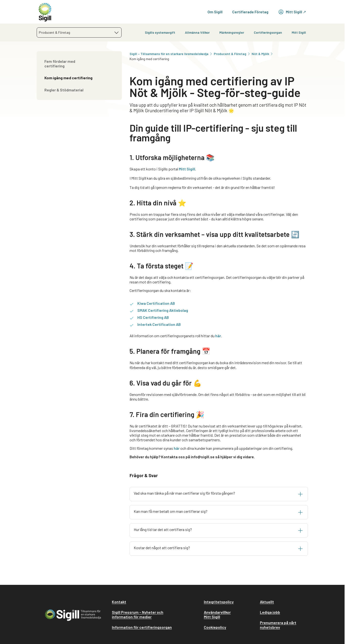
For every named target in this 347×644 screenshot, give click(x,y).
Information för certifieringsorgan (142, 627)
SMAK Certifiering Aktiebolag (163, 310)
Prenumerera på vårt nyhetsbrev (278, 625)
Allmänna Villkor (197, 32)
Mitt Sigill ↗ (292, 12)
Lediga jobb (270, 612)
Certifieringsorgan (268, 32)
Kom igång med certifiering (68, 78)
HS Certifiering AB (153, 317)
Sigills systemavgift (160, 32)
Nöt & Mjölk (263, 54)
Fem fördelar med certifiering (60, 64)
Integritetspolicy (219, 602)
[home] (45, 12)
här (218, 336)
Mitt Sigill (299, 32)
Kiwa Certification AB (156, 303)
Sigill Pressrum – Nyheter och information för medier (138, 614)
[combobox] (79, 32)
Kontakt (119, 602)
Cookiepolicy (215, 627)
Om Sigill (215, 12)
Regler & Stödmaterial (64, 90)
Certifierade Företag (250, 12)
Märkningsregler (232, 32)
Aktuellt (267, 602)
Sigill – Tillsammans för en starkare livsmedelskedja (171, 54)
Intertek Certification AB (159, 324)
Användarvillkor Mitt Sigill (217, 614)
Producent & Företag (232, 54)
